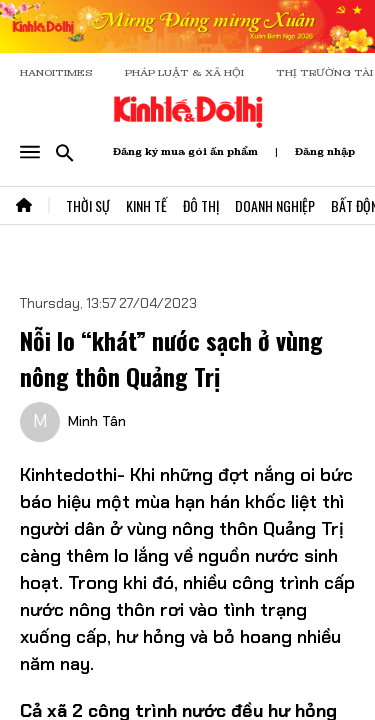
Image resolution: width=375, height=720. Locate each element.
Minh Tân (97, 421)
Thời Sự (88, 205)
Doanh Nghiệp (275, 205)
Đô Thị (201, 205)
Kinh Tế (146, 205)
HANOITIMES (56, 72)
